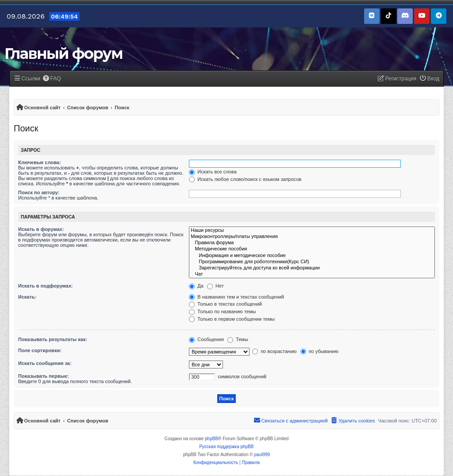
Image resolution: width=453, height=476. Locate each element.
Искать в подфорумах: (46, 286)
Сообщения (206, 339)
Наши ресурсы (312, 230)
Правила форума (312, 243)
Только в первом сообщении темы (232, 319)
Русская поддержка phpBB (226, 447)
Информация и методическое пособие (312, 256)
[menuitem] (52, 79)
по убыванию (319, 351)
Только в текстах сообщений (225, 304)
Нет (215, 286)
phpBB (211, 439)
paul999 (262, 455)
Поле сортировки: (40, 350)
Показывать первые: (44, 376)
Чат (312, 274)
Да (196, 286)
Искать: (27, 297)
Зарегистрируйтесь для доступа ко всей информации (312, 268)
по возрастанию (274, 351)
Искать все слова (213, 172)
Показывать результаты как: (53, 339)
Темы (238, 339)
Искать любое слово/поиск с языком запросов (245, 179)
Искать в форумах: (41, 229)
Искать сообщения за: (45, 363)
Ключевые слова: (40, 162)
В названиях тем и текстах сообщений (236, 297)
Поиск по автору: (39, 192)
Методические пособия (312, 249)
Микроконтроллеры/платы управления (312, 237)
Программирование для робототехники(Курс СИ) (312, 262)
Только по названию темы (222, 311)
